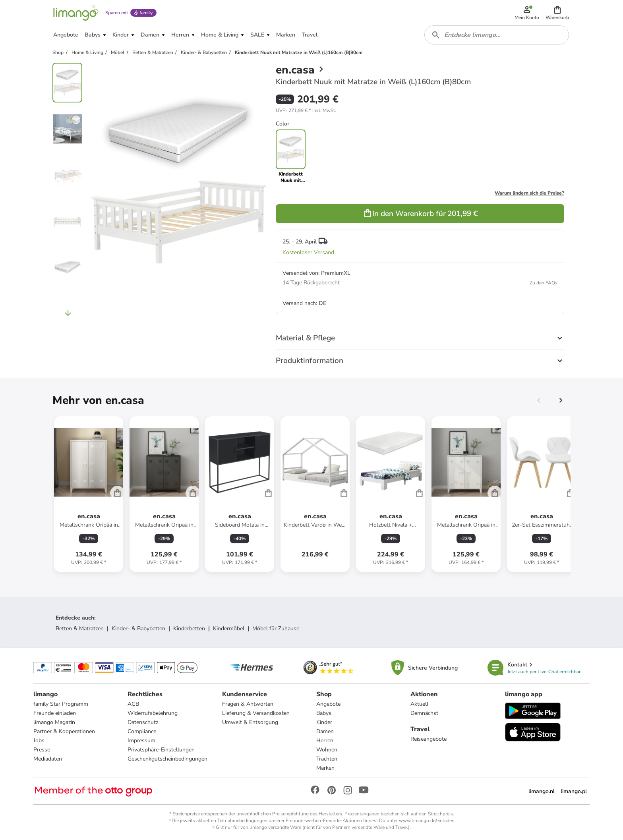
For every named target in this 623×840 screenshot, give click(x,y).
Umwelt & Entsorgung (250, 722)
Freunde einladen (55, 713)
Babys (324, 713)
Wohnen (327, 750)
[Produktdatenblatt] (89, 494)
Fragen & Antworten (248, 704)
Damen (325, 731)
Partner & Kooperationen (64, 731)
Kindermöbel (229, 629)
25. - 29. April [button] (300, 242)
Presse (42, 750)
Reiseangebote (429, 739)
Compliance (142, 731)
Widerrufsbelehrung (153, 713)
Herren (325, 741)
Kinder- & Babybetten (138, 629)
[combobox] (497, 35)
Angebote (328, 704)
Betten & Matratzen (80, 629)
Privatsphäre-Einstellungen (161, 750)
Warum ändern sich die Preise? (529, 193)
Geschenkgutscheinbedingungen (167, 759)
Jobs (39, 741)
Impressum (141, 741)
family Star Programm (61, 704)
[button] (557, 13)
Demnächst (424, 713)
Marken (325, 768)
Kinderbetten (189, 629)
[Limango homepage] (76, 13)
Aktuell (419, 704)
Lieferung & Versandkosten (256, 713)
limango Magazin (54, 722)
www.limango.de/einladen (427, 821)
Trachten (327, 759)
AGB (133, 704)
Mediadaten (48, 759)
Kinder (324, 722)
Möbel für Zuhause (276, 629)
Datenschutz (143, 722)
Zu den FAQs (544, 283)
